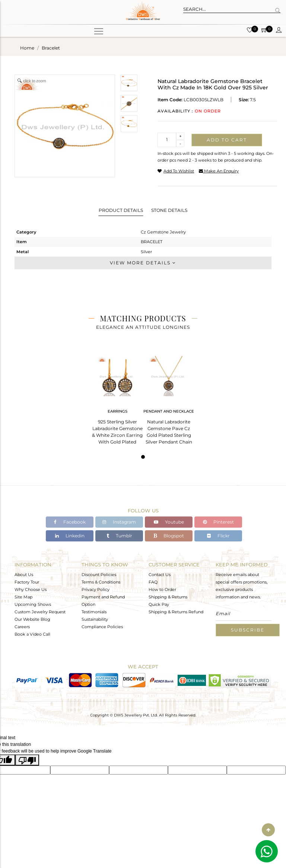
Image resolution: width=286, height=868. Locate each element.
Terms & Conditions (101, 582)
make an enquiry (219, 171)
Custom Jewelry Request (40, 612)
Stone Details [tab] (169, 210)
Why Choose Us (31, 589)
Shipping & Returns (168, 597)
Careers (22, 627)
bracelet (51, 48)
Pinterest (218, 522)
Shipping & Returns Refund (176, 612)
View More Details (143, 263)
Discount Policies (99, 575)
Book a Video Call (32, 634)
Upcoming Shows (33, 604)
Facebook (70, 522)
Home (27, 48)
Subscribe (248, 630)
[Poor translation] (27, 760)
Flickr (218, 536)
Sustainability (95, 619)
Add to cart (227, 140)
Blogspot (169, 536)
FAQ (153, 582)
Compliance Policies (102, 627)
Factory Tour (27, 582)
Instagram (119, 522)
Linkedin (70, 536)
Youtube (169, 522)
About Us (24, 575)
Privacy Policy (96, 589)
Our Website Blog (32, 619)
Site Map (23, 597)
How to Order (162, 589)
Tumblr (119, 536)
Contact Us (160, 575)
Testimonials (94, 612)
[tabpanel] (117, 398)
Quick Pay (159, 604)
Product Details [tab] (121, 210)
